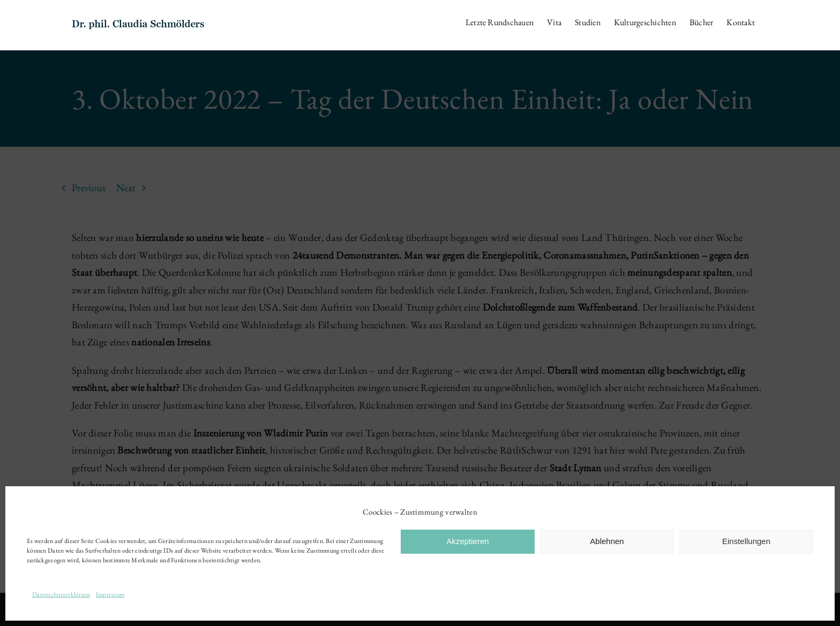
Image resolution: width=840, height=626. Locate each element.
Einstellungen (746, 541)
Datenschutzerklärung (61, 594)
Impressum (110, 594)
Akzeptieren (467, 541)
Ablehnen (607, 541)
